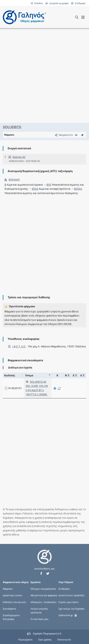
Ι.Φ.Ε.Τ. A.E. (19, 346)
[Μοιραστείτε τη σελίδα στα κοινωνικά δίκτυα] (63, 135)
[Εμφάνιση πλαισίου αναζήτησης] (77, 17)
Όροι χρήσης (45, 640)
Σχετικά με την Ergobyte (71, 609)
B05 (49, 185)
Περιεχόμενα (25, 640)
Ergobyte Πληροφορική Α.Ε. (47, 634)
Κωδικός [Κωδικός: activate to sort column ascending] (10, 375)
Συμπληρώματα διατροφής (11, 617)
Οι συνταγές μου (39, 619)
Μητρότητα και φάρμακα (44, 595)
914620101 (15, 388)
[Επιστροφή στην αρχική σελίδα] (45, 560)
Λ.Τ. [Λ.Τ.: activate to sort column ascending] (82, 375)
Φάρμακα (8, 589)
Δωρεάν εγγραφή (57, 3)
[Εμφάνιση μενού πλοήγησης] (83, 17)
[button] (41, 574)
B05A (35, 189)
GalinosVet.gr (68, 615)
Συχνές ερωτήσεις (69, 602)
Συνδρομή (78, 3)
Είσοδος (37, 3)
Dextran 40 (19, 157)
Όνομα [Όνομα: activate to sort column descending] (29, 375)
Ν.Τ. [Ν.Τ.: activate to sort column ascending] (67, 375)
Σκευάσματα (9, 609)
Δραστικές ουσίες (13, 595)
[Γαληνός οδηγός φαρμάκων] (23, 17)
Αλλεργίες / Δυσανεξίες (44, 602)
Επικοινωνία (64, 640)
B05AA (78, 189)
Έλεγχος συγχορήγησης (43, 589)
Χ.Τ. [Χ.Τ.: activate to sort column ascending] (75, 375)
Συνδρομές (64, 589)
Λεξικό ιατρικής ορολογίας (39, 610)
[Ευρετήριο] (76, 135)
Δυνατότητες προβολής (71, 595)
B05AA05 (14, 180)
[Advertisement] (44, 76)
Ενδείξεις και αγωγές (15, 602)
